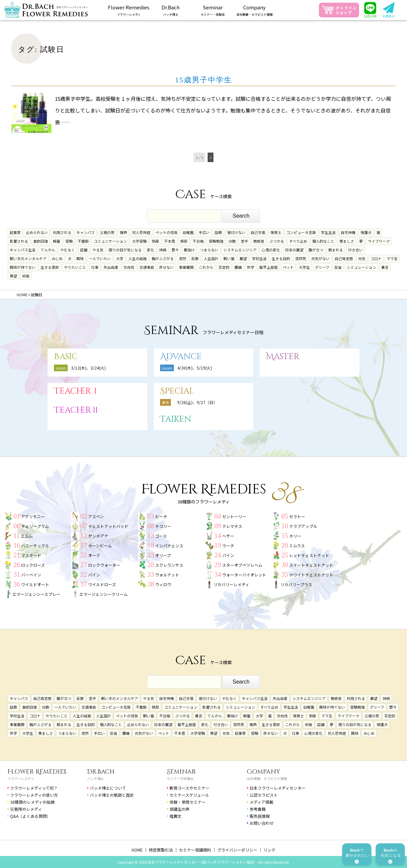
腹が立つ (316, 250)
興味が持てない (23, 267)
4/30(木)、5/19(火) (195, 368)
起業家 (15, 232)
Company (264, 772)
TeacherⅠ (77, 391)
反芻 (195, 258)
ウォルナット (167, 575)
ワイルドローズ (102, 584)
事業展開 (186, 267)
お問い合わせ (262, 823)
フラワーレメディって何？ (34, 788)
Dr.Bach (101, 772)
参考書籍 (258, 809)
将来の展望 (294, 250)
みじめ (57, 258)
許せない (166, 267)
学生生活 (328, 232)
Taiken (176, 419)
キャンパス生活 (23, 250)
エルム (27, 536)
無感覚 (259, 241)
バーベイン (31, 575)
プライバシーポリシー (237, 850)
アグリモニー (33, 516)
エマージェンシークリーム (104, 594)
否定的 (224, 267)
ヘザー (228, 536)
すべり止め (298, 241)
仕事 (95, 267)
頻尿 (184, 241)
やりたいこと (75, 267)
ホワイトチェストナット (311, 575)
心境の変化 (271, 250)
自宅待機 (348, 232)
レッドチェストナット (309, 555)
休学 (251, 267)
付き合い (355, 250)
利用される (62, 232)
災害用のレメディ (26, 809)
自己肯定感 (344, 258)
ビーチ (161, 516)
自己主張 (258, 232)
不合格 (198, 241)
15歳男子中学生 (204, 80)
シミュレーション (361, 267)
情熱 (123, 232)
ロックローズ (33, 565)
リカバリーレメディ (231, 584)
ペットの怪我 (166, 232)
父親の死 (107, 232)
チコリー (163, 526)
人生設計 (211, 258)
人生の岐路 (138, 258)
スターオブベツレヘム (242, 565)
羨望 (13, 276)
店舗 (84, 250)
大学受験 (139, 241)
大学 (120, 258)
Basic (66, 357)
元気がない (320, 258)
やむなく (68, 250)
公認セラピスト (264, 795)
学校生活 (259, 258)
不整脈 (83, 241)
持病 (163, 250)
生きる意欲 (50, 267)
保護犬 (366, 232)
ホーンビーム (100, 545)
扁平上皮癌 (268, 267)
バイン (94, 575)
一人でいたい (100, 258)
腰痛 (238, 267)
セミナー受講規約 (195, 850)
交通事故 (147, 267)
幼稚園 (188, 232)
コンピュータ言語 (301, 232)
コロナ (376, 258)
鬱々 (175, 250)
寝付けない (236, 232)
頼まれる (336, 250)
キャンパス (86, 232)
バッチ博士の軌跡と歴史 (112, 795)
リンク (269, 850)
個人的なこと (323, 241)
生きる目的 (281, 258)
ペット (288, 267)
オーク (94, 555)
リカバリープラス (296, 584)
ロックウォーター (104, 565)
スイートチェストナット (311, 565)
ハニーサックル (35, 545)
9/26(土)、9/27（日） (197, 402)
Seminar (181, 772)
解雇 (57, 241)
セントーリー (234, 516)
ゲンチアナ (98, 536)
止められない (37, 232)
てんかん (48, 250)
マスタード (31, 555)
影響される (19, 241)
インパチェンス (169, 545)
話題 (218, 232)
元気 (362, 258)
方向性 (129, 267)
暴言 (385, 267)
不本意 (170, 241)
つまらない (209, 250)
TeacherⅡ (77, 410)
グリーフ (322, 267)
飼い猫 (229, 258)
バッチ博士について (108, 788)
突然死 (301, 258)
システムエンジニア (240, 250)
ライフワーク (379, 241)
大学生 (304, 267)
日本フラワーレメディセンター (278, 788)
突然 (183, 258)
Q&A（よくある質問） (30, 816)
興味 (80, 258)
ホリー (295, 536)
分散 (232, 241)
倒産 (155, 241)
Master (283, 357)
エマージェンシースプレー (36, 594)
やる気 (98, 250)
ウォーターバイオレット (244, 575)
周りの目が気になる (125, 250)
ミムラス (297, 545)
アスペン (96, 516)
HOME (137, 850)
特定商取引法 (161, 850)
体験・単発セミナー (188, 802)
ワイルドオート (35, 584)
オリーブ (163, 555)
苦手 (245, 241)
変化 (150, 250)
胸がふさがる (163, 258)
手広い (204, 232)
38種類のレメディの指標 (32, 802)
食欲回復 (41, 241)
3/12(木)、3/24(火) (88, 368)
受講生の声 (180, 809)
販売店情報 (260, 816)
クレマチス (232, 526)
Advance (181, 357)
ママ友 (392, 258)
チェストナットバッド (108, 526)
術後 (26, 276)
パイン (228, 555)
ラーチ (228, 545)
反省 (338, 267)
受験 (69, 241)
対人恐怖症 (141, 232)
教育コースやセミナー (189, 788)
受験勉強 (216, 241)
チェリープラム (35, 526)
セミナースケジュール (189, 795)
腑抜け (189, 250)
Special (177, 391)
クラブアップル (303, 526)
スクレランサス (169, 565)
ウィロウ (163, 584)
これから (206, 267)
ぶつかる (277, 241)
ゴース (161, 536)
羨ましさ (347, 241)
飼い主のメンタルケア (28, 258)
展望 (243, 258)
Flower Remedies (37, 772)
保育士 (276, 232)
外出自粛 (111, 267)
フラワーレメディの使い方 (34, 795)
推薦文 (176, 816)
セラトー (297, 516)
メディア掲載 (261, 802)
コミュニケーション (110, 241)
